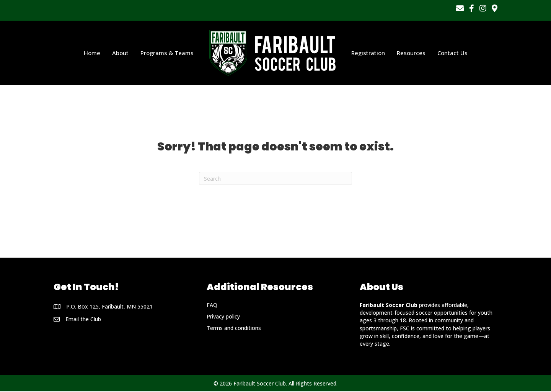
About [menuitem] (120, 53)
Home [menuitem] (92, 53)
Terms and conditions (234, 329)
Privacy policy (223, 317)
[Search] (275, 179)
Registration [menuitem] (368, 53)
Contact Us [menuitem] (452, 53)
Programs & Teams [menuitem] (167, 53)
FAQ (212, 306)
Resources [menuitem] (411, 53)
